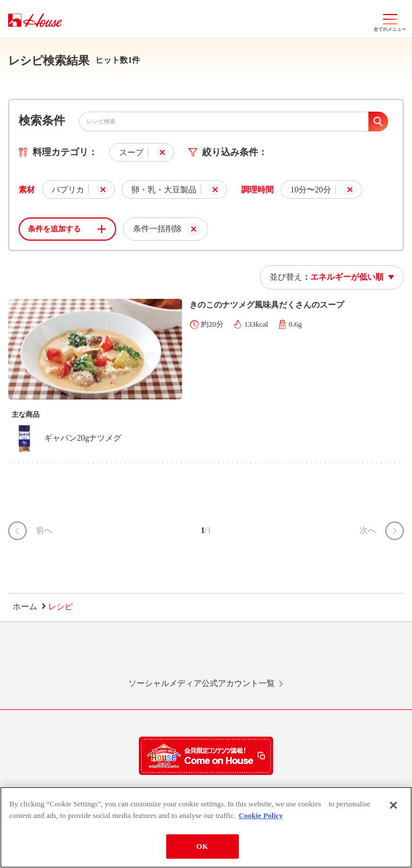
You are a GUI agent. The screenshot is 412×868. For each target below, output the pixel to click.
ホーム (25, 607)
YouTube (334, 655)
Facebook (249, 655)
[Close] (393, 805)
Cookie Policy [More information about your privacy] (261, 815)
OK (202, 846)
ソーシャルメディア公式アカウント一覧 (202, 683)
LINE (78, 655)
